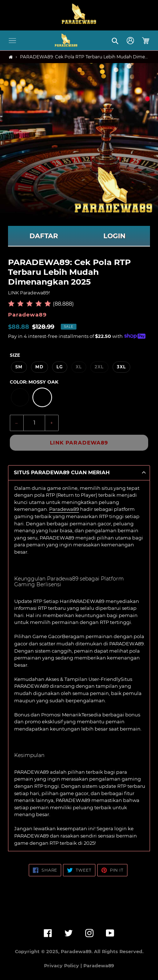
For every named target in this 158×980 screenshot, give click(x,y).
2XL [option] (99, 367)
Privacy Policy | (64, 966)
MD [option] (39, 367)
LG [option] (60, 367)
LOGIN (114, 236)
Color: (34, 382)
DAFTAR (44, 236)
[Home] (11, 57)
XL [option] (79, 367)
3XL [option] (121, 367)
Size (15, 355)
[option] (20, 397)
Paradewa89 (64, 509)
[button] (12, 41)
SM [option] (19, 367)
